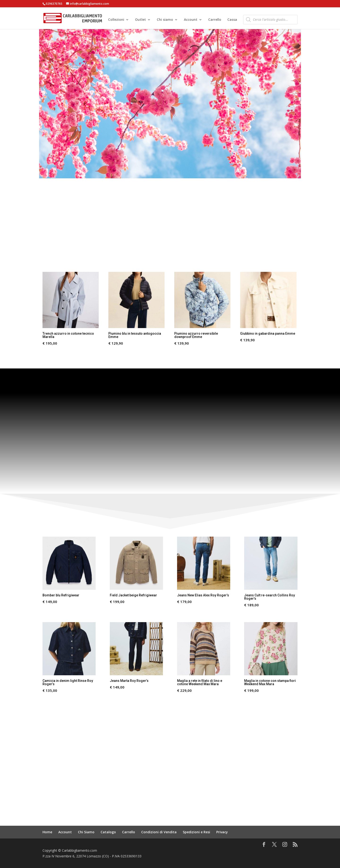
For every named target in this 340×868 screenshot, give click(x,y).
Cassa (232, 20)
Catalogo (108, 832)
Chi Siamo (86, 832)
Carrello (215, 20)
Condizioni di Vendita (159, 832)
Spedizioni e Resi (196, 832)
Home (47, 832)
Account (191, 20)
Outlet (140, 20)
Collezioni (116, 20)
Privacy (222, 832)
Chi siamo (165, 20)
